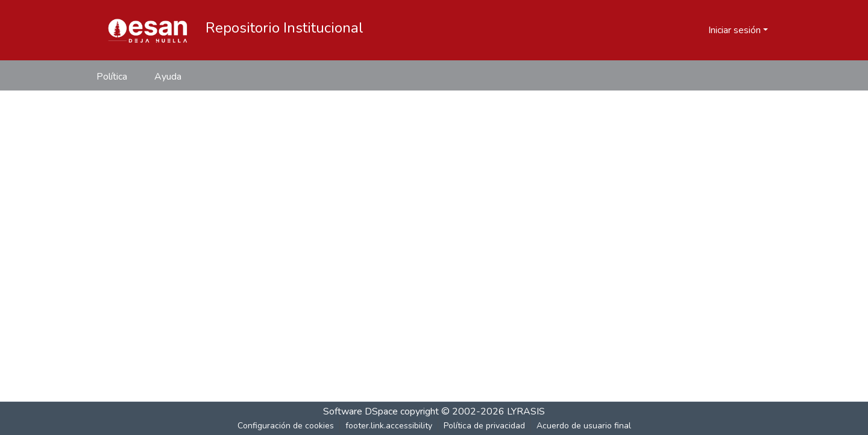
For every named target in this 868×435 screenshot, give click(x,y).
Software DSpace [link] (360, 411)
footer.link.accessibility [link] (389, 426)
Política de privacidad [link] (484, 426)
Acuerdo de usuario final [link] (584, 426)
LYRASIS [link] (526, 411)
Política (112, 77)
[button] (148, 30)
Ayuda (168, 77)
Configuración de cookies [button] (286, 426)
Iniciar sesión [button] (736, 30)
